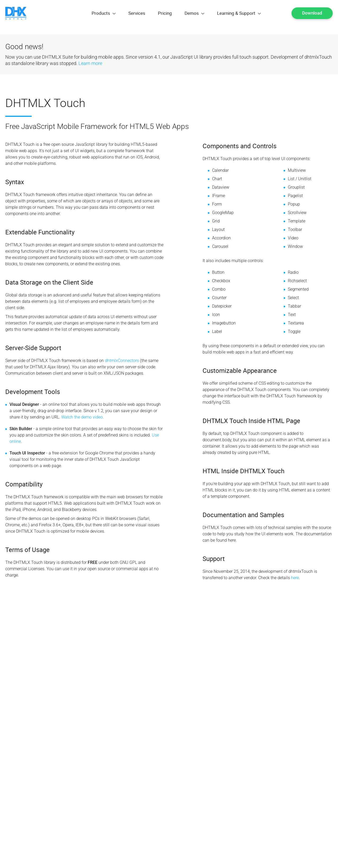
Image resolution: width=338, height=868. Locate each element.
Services (137, 13)
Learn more (90, 63)
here (295, 578)
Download (312, 13)
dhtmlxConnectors (122, 361)
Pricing (165, 13)
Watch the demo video (82, 417)
